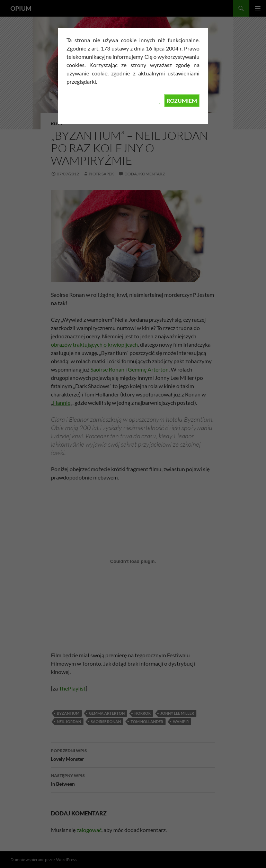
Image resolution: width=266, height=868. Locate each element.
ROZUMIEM (182, 100)
